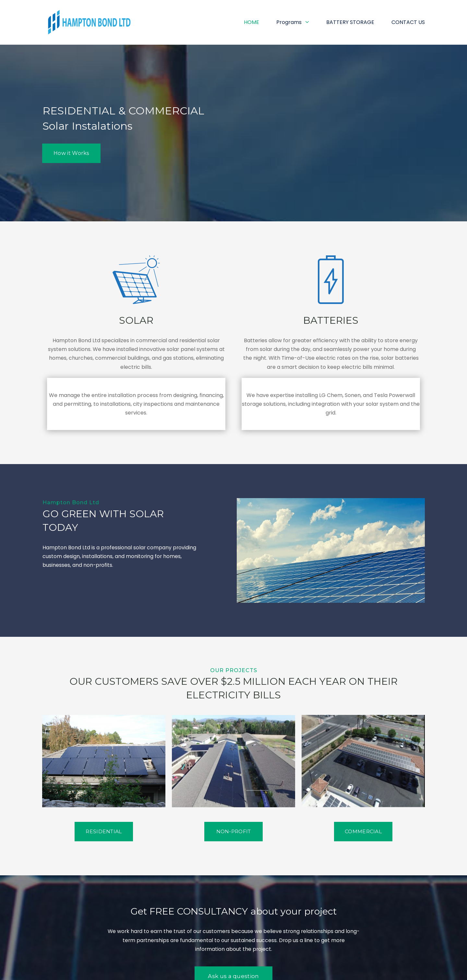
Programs (293, 22)
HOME (251, 22)
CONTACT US (408, 22)
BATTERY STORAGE (350, 22)
